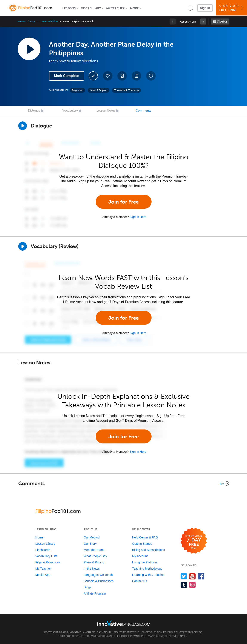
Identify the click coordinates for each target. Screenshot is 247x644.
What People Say (95, 556)
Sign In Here (138, 217)
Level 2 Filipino (49, 21)
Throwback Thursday (127, 90)
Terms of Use (193, 632)
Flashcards (43, 550)
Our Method (92, 537)
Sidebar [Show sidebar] (222, 22)
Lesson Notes (106, 111)
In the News (92, 569)
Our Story (90, 544)
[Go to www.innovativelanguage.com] (124, 623)
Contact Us (139, 581)
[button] (190, 8)
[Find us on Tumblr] (184, 585)
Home (39, 537)
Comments (143, 111)
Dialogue (34, 111)
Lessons (69, 8)
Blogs (87, 587)
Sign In (205, 8)
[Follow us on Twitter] (184, 576)
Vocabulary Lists (46, 556)
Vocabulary (91, 8)
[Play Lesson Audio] (29, 49)
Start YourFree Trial (232, 8)
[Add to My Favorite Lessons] (108, 76)
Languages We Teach (98, 575)
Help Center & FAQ (145, 537)
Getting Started (142, 544)
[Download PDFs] (137, 76)
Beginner (77, 90)
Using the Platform (144, 562)
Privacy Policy (173, 632)
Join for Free (123, 202)
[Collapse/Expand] (124, 483)
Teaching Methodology (147, 569)
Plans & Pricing (94, 562)
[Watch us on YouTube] (193, 576)
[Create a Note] (122, 76)
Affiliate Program (95, 593)
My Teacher (115, 8)
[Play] (23, 246)
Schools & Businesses (99, 581)
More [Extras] (134, 8)
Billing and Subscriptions (148, 550)
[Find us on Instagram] (193, 585)
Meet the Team (94, 550)
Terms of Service (167, 636)
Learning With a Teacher (148, 575)
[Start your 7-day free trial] (194, 541)
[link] (203, 21)
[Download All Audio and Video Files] (151, 76)
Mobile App (43, 575)
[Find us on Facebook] (201, 576)
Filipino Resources (48, 562)
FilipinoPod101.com (150, 632)
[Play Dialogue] (23, 126)
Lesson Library (27, 21)
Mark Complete (67, 76)
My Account (140, 556)
